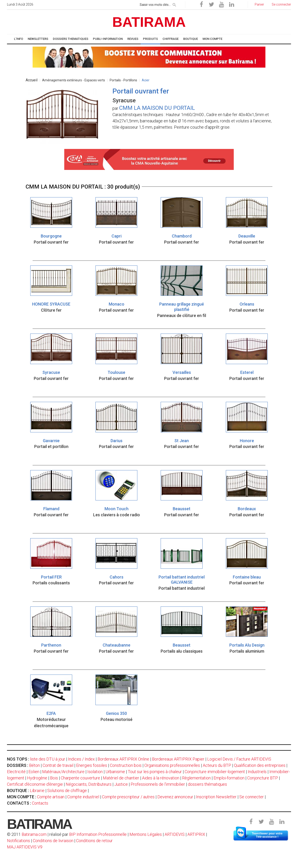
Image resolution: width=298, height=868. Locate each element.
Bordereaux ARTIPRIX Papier (178, 759)
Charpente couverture (80, 778)
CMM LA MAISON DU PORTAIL (157, 108)
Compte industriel (83, 797)
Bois (54, 778)
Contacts (40, 803)
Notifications (19, 841)
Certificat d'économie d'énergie (35, 784)
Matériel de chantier (121, 778)
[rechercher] (174, 4)
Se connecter (252, 797)
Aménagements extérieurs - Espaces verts (74, 80)
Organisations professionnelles (172, 765)
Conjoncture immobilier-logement (215, 772)
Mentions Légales (146, 834)
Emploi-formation (229, 778)
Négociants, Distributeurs (89, 784)
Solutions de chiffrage (67, 790)
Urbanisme (115, 772)
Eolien (34, 772)
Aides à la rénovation (161, 778)
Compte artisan (51, 797)
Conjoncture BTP (263, 778)
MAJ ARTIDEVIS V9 (25, 847)
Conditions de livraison (53, 841)
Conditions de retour (94, 841)
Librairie (37, 790)
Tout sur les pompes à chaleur (155, 772)
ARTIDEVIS (175, 834)
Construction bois (126, 765)
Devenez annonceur (175, 797)
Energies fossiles (92, 765)
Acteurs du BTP (217, 765)
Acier (146, 80)
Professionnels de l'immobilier (158, 784)
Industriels (257, 772)
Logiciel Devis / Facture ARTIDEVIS (239, 759)
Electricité (16, 772)
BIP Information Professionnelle (98, 834)
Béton (34, 765)
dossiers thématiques (207, 784)
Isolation (95, 772)
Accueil (32, 80)
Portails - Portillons (123, 80)
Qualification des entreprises (260, 765)
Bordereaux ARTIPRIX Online (123, 759)
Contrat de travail (58, 765)
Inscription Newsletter (216, 797)
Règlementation (196, 778)
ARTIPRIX (196, 834)
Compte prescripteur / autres (128, 797)
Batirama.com (34, 834)
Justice (121, 784)
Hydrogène (37, 778)
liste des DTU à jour (48, 759)
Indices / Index (81, 759)
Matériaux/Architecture (63, 772)
